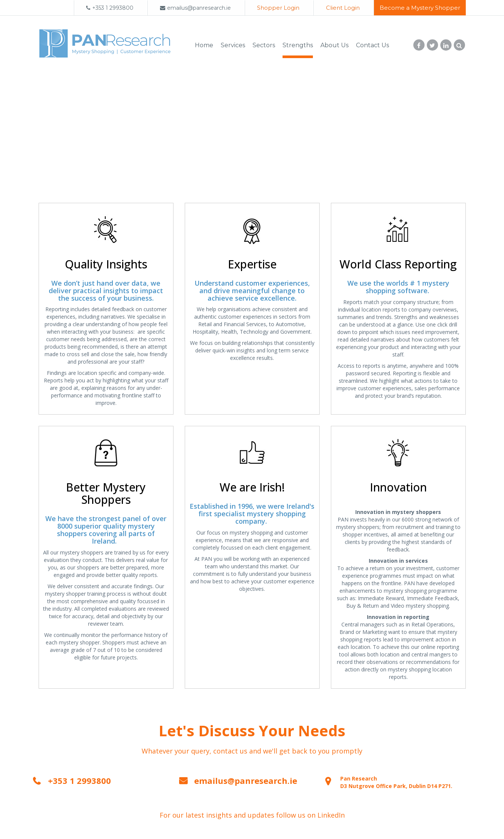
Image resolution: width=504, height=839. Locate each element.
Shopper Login (276, 8)
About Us (334, 44)
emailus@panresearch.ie (195, 8)
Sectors (264, 44)
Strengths (298, 44)
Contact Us (372, 44)
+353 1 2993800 (107, 8)
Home (204, 44)
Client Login (342, 8)
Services (233, 44)
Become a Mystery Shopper (420, 8)
